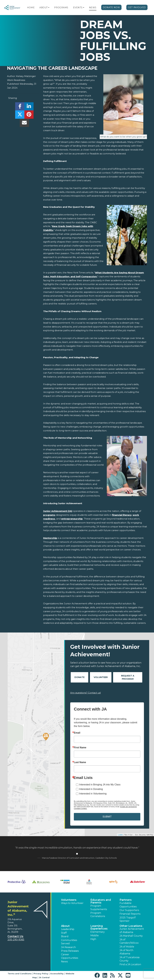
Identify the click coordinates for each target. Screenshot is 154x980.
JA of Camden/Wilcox (129, 941)
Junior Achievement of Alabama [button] (132, 931)
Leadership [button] (68, 929)
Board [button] (65, 936)
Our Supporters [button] (129, 910)
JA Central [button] (44, 977)
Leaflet (120, 835)
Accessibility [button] (57, 974)
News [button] (64, 962)
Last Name (80, 762)
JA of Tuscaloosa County (129, 959)
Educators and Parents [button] (101, 901)
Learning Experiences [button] (99, 927)
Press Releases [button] (70, 951)
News (93, 8)
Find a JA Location (130, 964)
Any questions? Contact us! (85, 693)
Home (31, 8)
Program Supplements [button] (99, 907)
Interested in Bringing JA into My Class (100, 785)
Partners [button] (126, 900)
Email (77, 733)
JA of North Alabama (126, 952)
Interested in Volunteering (93, 794)
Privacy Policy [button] (41, 974)
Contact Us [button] (15, 936)
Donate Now (111, 7)
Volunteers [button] (69, 900)
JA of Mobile (127, 947)
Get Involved (137, 7)
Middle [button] (95, 935)
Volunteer (101, 677)
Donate (79, 677)
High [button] (93, 939)
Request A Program (128, 677)
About (44, 8)
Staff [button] (64, 933)
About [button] (65, 926)
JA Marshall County (131, 936)
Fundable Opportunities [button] (128, 905)
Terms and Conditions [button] (20, 974)
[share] (20, 107)
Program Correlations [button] (98, 915)
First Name (80, 748)
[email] (24, 124)
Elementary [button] (98, 932)
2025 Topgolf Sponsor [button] (128, 919)
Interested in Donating (91, 789)
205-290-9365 (16, 940)
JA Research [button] (68, 947)
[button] (49, 8)
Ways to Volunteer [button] (72, 903)
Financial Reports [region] (130, 914)
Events (78, 8)
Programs (61, 8)
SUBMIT (107, 817)
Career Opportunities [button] (70, 956)
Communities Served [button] (69, 942)
